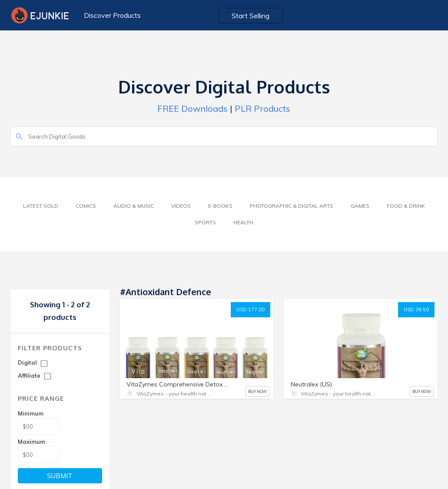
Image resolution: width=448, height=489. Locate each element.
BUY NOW (257, 391)
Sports (205, 222)
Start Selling (251, 16)
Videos (181, 206)
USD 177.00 (251, 309)
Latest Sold (41, 206)
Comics (86, 206)
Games (360, 206)
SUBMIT (60, 476)
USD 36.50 (416, 309)
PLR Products (262, 108)
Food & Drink (406, 206)
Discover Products (112, 15)
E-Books (220, 206)
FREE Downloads (192, 108)
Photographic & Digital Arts (292, 206)
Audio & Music (134, 206)
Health (243, 222)
